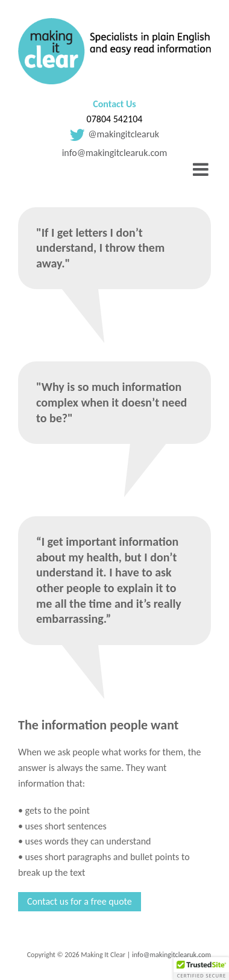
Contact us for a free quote (80, 901)
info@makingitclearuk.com (115, 153)
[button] (201, 969)
